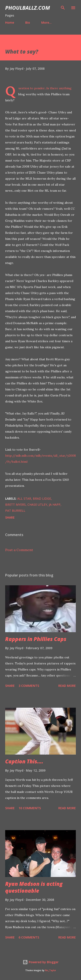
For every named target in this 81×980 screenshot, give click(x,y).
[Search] (63, 8)
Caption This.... (24, 761)
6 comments (29, 937)
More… (46, 22)
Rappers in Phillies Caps (36, 639)
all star (24, 498)
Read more (67, 686)
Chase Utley (37, 505)
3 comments (29, 686)
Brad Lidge (42, 498)
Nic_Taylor (50, 970)
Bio (28, 22)
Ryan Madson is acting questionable (34, 887)
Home (10, 22)
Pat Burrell (15, 511)
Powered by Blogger (41, 962)
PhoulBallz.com (28, 8)
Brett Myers (15, 505)
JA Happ (55, 505)
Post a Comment (19, 550)
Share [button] (10, 517)
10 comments (30, 808)
